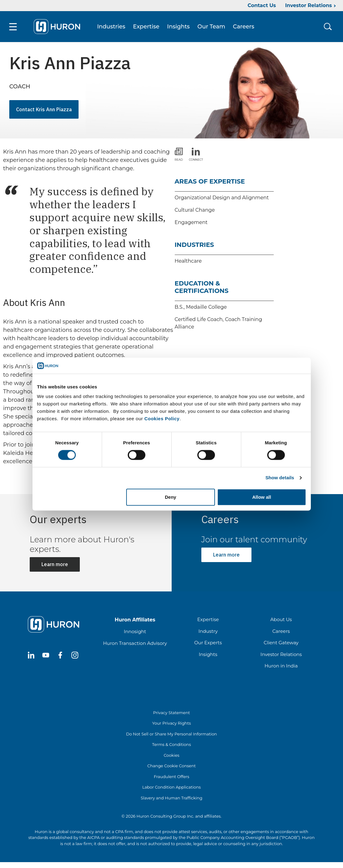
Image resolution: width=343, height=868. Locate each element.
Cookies (171, 755)
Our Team (211, 27)
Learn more (55, 564)
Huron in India (281, 666)
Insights (178, 27)
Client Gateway (281, 643)
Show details (280, 478)
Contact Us (262, 5)
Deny (171, 497)
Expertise (146, 27)
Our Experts (208, 643)
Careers (244, 27)
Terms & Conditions (171, 744)
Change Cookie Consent (171, 766)
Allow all (262, 497)
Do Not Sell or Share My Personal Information (172, 734)
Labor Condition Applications (171, 787)
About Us (281, 619)
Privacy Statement (171, 713)
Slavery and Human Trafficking (171, 798)
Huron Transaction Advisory (135, 643)
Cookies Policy (162, 419)
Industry (208, 631)
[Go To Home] (57, 27)
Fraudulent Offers (171, 777)
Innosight (135, 631)
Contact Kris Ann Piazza (44, 109)
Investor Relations (309, 5)
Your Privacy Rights (171, 723)
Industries (111, 27)
